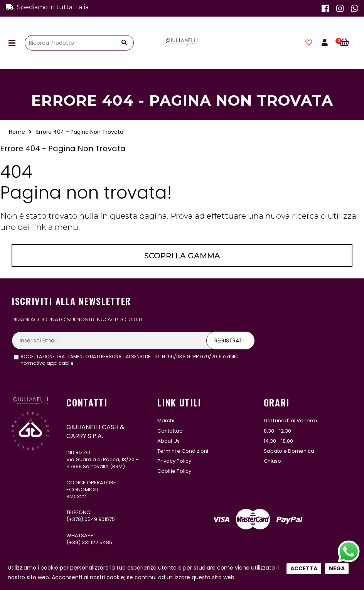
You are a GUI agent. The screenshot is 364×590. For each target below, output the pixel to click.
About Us (169, 441)
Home (17, 132)
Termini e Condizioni (183, 451)
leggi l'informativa (96, 363)
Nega (337, 257)
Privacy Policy (174, 461)
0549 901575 (100, 519)
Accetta (304, 257)
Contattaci (170, 431)
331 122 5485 (97, 542)
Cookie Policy (174, 471)
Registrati (229, 341)
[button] (349, 43)
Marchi (166, 421)
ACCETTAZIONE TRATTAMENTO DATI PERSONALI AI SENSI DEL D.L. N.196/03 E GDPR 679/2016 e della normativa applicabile (130, 360)
